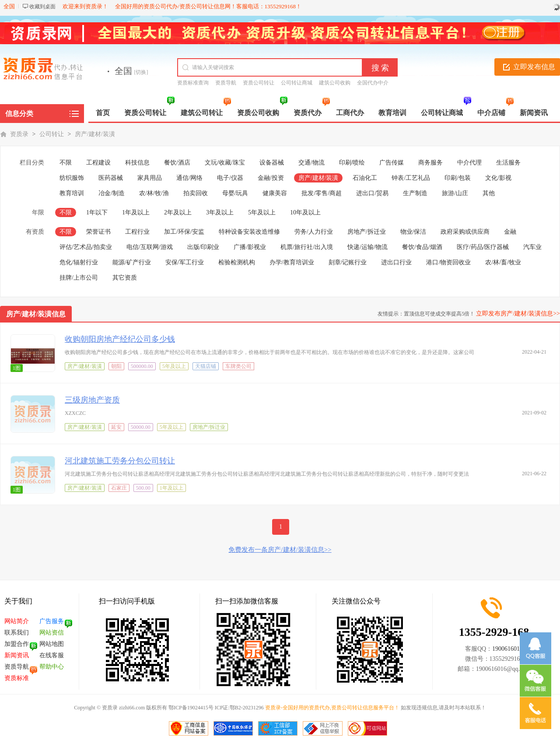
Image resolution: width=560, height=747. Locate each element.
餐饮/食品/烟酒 (422, 247)
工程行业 (137, 232)
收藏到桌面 (42, 7)
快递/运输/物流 (367, 247)
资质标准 (17, 678)
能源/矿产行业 (132, 262)
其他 (489, 193)
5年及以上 (262, 212)
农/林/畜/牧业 (503, 262)
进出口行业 (396, 262)
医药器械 (111, 178)
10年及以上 (305, 212)
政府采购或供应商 (465, 232)
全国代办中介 (373, 83)
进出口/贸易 (372, 193)
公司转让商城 (297, 83)
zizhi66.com (131, 708)
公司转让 (52, 134)
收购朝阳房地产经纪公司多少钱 (120, 339)
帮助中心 (52, 667)
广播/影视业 (250, 247)
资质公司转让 (259, 83)
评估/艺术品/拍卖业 (86, 247)
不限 (66, 163)
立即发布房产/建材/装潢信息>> (518, 314)
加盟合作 (17, 644)
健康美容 (275, 193)
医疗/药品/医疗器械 (483, 247)
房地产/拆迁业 (367, 232)
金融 (510, 232)
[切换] (141, 72)
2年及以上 (178, 212)
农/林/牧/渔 (154, 193)
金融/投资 (271, 178)
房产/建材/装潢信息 (36, 314)
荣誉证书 (98, 232)
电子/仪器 (230, 178)
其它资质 (125, 278)
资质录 (19, 134)
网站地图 (52, 644)
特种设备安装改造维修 (249, 232)
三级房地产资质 (92, 400)
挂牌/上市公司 (79, 278)
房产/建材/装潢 (95, 134)
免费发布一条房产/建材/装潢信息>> (280, 550)
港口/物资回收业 (448, 262)
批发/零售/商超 (322, 193)
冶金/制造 (112, 193)
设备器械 (272, 163)
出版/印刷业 (203, 247)
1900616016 (507, 649)
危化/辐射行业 (79, 262)
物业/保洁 (413, 232)
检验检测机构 (237, 262)
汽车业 (532, 247)
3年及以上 (220, 212)
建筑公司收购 (335, 83)
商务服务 (430, 163)
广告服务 (52, 621)
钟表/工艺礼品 (411, 178)
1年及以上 (136, 212)
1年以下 (97, 212)
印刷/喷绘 (352, 163)
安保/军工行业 (185, 262)
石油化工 (365, 178)
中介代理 (469, 163)
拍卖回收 (196, 193)
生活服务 (508, 163)
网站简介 (17, 621)
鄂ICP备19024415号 (191, 708)
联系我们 (17, 633)
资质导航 (226, 83)
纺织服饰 (72, 178)
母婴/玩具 (235, 193)
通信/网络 (189, 178)
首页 (103, 113)
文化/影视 (498, 178)
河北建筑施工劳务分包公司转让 (120, 461)
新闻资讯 (17, 655)
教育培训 (72, 193)
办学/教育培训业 (292, 262)
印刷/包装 (458, 178)
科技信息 (137, 163)
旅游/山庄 (455, 193)
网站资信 (52, 633)
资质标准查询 (193, 83)
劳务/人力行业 (314, 232)
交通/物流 (311, 163)
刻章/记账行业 (348, 262)
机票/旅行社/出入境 (307, 247)
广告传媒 (392, 163)
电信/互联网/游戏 (150, 247)
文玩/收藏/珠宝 (225, 163)
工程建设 (98, 163)
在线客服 (52, 655)
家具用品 (150, 178)
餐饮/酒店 (177, 163)
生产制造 (415, 193)
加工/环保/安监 (184, 232)
